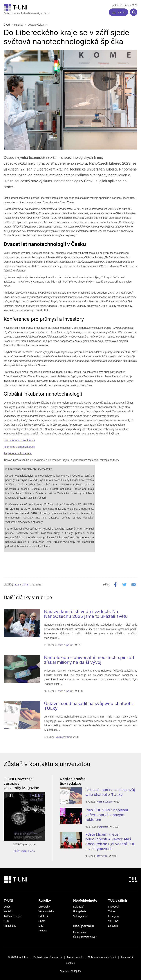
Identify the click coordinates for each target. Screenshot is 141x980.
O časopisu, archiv (24, 851)
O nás (7, 907)
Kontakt (8, 911)
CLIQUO (76, 971)
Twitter (112, 911)
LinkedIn (113, 926)
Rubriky (19, 25)
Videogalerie (80, 916)
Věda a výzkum (36, 25)
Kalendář (78, 907)
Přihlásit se (10, 926)
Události (43, 916)
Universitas (80, 932)
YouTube (113, 921)
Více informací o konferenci (19, 440)
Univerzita (103, 827)
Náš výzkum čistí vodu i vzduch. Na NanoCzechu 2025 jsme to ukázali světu (86, 614)
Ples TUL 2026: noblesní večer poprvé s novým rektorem (107, 815)
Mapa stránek (75, 957)
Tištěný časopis (12, 916)
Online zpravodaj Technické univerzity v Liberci (27, 9)
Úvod (7, 25)
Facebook (114, 907)
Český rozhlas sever (85, 937)
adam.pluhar (21, 585)
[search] (134, 12)
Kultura (43, 931)
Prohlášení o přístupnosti (48, 957)
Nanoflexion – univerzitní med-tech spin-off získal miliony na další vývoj (89, 660)
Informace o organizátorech (19, 447)
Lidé (41, 926)
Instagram (114, 916)
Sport (42, 921)
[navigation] (118, 12)
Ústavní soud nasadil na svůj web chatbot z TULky (89, 706)
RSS (6, 921)
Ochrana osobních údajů (102, 957)
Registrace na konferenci (18, 453)
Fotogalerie (80, 911)
